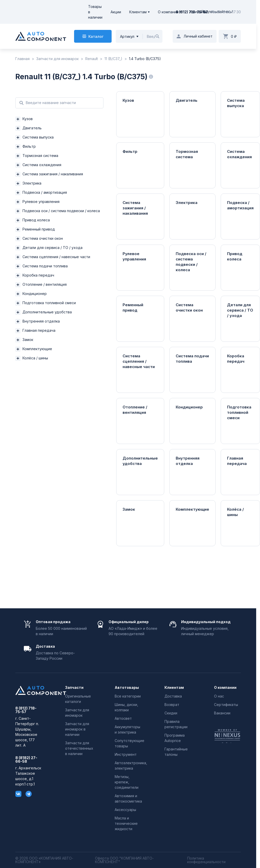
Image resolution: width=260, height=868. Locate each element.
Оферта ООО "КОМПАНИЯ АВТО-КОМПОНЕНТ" (124, 860)
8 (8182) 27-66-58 (26, 760)
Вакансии (222, 713)
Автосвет (123, 718)
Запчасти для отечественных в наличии (79, 748)
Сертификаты (226, 705)
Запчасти (74, 688)
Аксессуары (125, 810)
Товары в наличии (95, 12)
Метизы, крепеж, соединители (127, 782)
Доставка (173, 696)
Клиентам (138, 12)
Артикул (127, 36)
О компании (168, 12)
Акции (116, 12)
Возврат (172, 705)
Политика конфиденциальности (206, 860)
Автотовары (127, 688)
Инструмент (126, 754)
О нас (219, 696)
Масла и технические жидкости (126, 823)
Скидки (171, 713)
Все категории (128, 696)
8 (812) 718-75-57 (192, 12)
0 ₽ (234, 36)
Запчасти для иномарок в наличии (77, 729)
